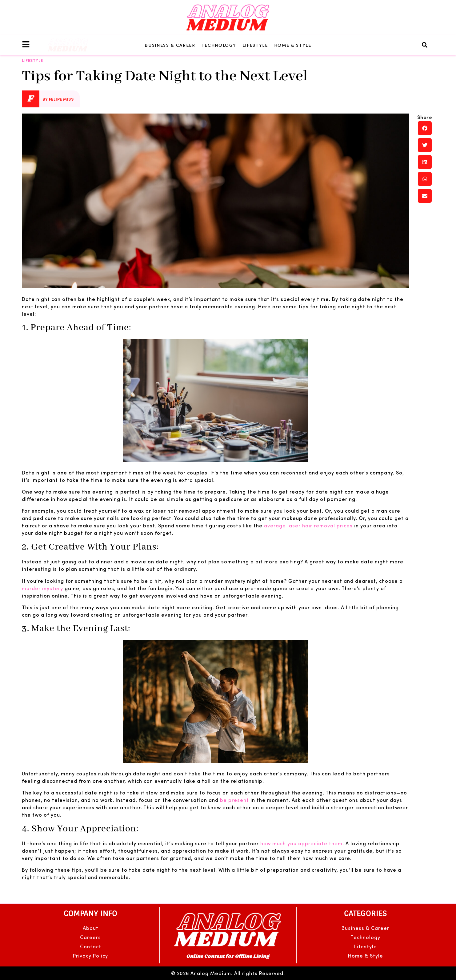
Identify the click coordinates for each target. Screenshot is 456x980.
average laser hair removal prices (308, 525)
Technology (219, 45)
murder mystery (42, 588)
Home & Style (293, 45)
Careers (90, 937)
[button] (425, 45)
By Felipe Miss (58, 99)
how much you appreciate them (301, 843)
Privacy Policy (90, 956)
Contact (91, 946)
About (91, 928)
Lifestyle (255, 45)
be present (234, 800)
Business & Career (170, 45)
